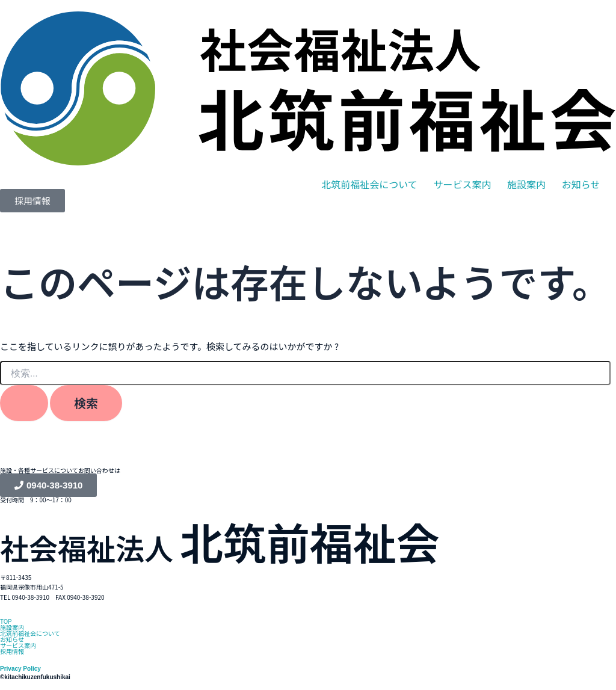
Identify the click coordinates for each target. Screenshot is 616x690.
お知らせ (581, 184)
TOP (6, 621)
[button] (369, 184)
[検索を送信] (24, 403)
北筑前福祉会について (369, 184)
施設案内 (526, 184)
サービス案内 (462, 184)
